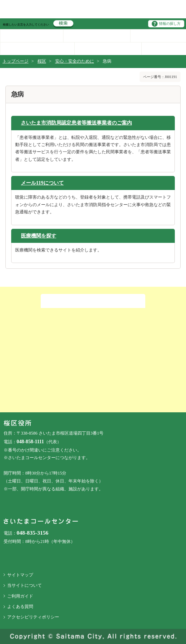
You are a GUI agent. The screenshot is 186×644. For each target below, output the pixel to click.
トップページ (15, 61)
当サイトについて (25, 585)
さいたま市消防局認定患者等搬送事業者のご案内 (76, 123)
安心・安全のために (75, 61)
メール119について (42, 183)
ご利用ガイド (20, 596)
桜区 (42, 61)
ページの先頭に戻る (0, 0)
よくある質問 (20, 607)
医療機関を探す (39, 236)
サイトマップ (20, 575)
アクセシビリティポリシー (33, 617)
